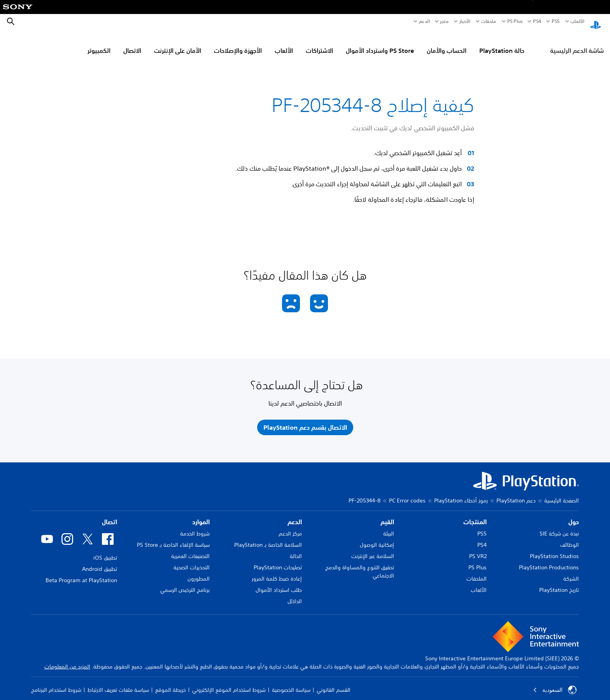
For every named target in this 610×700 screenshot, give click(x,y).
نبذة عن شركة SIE (559, 526)
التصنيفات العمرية (190, 549)
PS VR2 (478, 549)
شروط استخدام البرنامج (56, 682)
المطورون (199, 571)
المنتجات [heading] (475, 514)
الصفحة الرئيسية (562, 493)
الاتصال (132, 43)
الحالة (296, 549)
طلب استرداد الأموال (279, 583)
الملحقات (477, 571)
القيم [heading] (387, 514)
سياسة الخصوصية (291, 682)
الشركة (571, 571)
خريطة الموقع (171, 682)
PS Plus (515, 21)
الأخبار (465, 21)
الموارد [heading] (201, 514)
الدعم (424, 21)
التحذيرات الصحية (192, 560)
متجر (444, 21)
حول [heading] (574, 514)
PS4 (537, 21)
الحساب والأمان (447, 43)
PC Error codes (407, 493)
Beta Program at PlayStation (81, 573)
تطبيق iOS (105, 550)
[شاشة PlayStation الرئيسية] (596, 22)
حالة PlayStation (502, 43)
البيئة (389, 526)
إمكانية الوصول (377, 537)
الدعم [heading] (295, 514)
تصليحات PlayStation (278, 560)
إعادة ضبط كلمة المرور (277, 571)
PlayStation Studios (554, 549)
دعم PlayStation (516, 493)
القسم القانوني (334, 682)
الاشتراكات (319, 43)
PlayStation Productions (549, 560)
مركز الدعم (290, 526)
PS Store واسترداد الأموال (380, 43)
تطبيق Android (100, 562)
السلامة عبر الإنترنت (373, 549)
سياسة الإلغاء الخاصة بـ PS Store (173, 537)
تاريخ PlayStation (559, 583)
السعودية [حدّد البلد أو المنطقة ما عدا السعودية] (555, 682)
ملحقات (489, 21)
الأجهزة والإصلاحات (238, 43)
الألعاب (577, 21)
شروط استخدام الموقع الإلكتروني (229, 682)
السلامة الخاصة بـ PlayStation (268, 537)
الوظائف (570, 537)
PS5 (482, 526)
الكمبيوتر (99, 43)
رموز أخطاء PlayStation (461, 493)
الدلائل (295, 594)
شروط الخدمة (195, 526)
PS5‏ (556, 21)
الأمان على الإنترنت (178, 43)
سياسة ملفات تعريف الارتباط (118, 682)
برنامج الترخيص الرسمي (185, 583)
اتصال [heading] (110, 514)
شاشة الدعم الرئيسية (577, 43)
